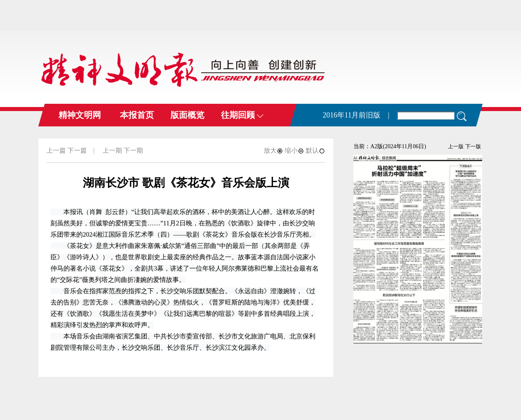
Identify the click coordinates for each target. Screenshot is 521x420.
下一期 (133, 150)
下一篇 (77, 150)
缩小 (294, 150)
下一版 (473, 146)
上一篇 (56, 150)
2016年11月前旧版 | (356, 115)
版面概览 (187, 115)
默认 (315, 150)
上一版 (456, 146)
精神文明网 (80, 115)
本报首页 (137, 115)
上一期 (112, 150)
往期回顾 (242, 115)
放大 (273, 150)
